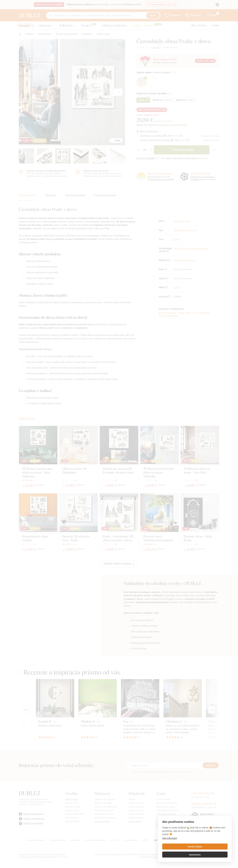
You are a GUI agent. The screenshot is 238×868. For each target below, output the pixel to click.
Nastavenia (212, 855)
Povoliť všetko (178, 855)
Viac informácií (170, 846)
